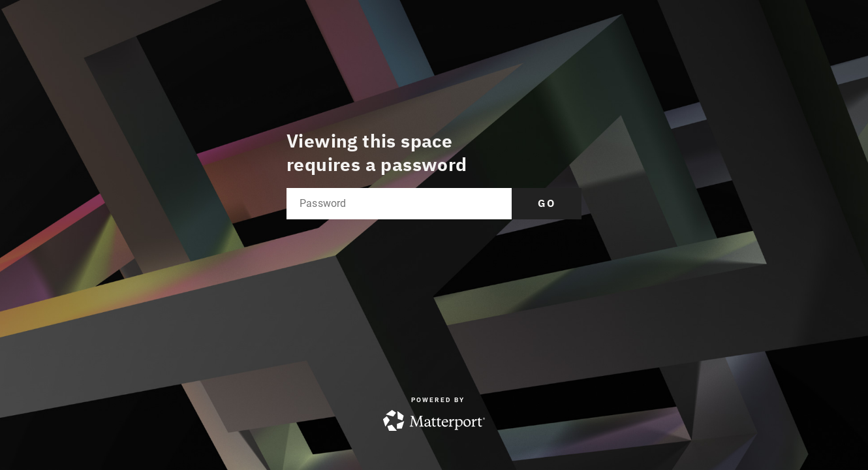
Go (547, 203)
